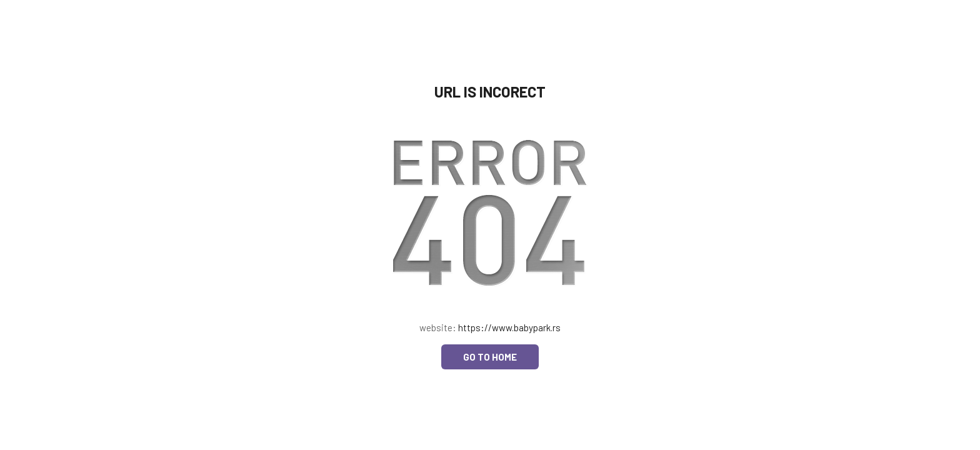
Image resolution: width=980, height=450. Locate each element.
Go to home (490, 357)
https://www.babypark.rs (509, 327)
